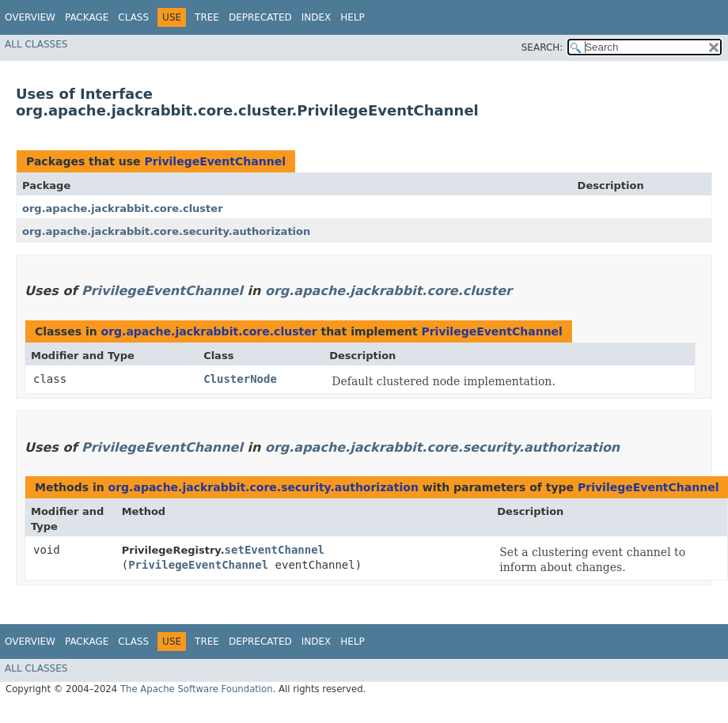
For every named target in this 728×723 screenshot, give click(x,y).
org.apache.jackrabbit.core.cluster (123, 208)
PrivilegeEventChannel (214, 161)
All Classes (36, 44)
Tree (207, 17)
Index (317, 17)
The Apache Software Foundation (197, 689)
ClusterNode (240, 379)
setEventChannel (275, 550)
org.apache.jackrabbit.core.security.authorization (166, 231)
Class (133, 17)
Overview (30, 17)
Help (353, 17)
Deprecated (260, 17)
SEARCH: (542, 47)
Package (87, 17)
